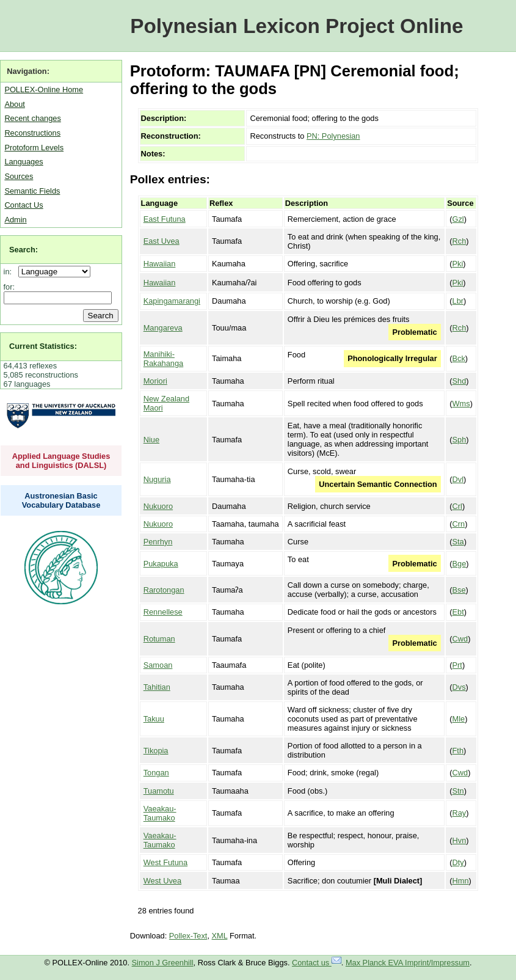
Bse (459, 590)
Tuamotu (159, 791)
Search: (24, 250)
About (14, 104)
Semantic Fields (32, 191)
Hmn (461, 881)
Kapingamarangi (172, 301)
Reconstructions (32, 133)
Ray (460, 813)
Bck (459, 358)
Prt (457, 665)
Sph (460, 440)
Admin (15, 220)
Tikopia (156, 751)
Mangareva (163, 328)
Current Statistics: (43, 346)
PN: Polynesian (333, 136)
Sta (458, 542)
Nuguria (157, 479)
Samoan (158, 665)
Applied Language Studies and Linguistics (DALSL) (61, 461)
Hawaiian (160, 264)
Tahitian (157, 687)
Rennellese (163, 612)
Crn (459, 524)
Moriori (155, 381)
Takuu (154, 719)
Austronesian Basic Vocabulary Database (61, 500)
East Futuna (165, 219)
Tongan (156, 773)
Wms (461, 404)
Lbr (458, 301)
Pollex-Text (188, 936)
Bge (460, 564)
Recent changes (32, 118)
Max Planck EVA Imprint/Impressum (408, 963)
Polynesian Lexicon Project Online (296, 26)
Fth (458, 751)
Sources (19, 176)
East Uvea (162, 241)
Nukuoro (158, 506)
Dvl (458, 479)
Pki (458, 264)
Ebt (458, 612)
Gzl (458, 219)
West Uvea (162, 881)
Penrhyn (158, 542)
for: (9, 287)
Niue (151, 440)
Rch (460, 241)
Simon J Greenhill (163, 963)
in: (10, 272)
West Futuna (165, 862)
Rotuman (159, 639)
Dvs (459, 687)
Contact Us (24, 205)
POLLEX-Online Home (44, 90)
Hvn (460, 840)
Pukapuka (161, 564)
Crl (457, 506)
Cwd (460, 639)
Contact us (317, 963)
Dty (458, 862)
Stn (458, 791)
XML (220, 936)
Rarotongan (164, 590)
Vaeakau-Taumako (160, 813)
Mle (459, 719)
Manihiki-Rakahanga (163, 359)
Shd (460, 381)
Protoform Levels (34, 148)
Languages (24, 162)
